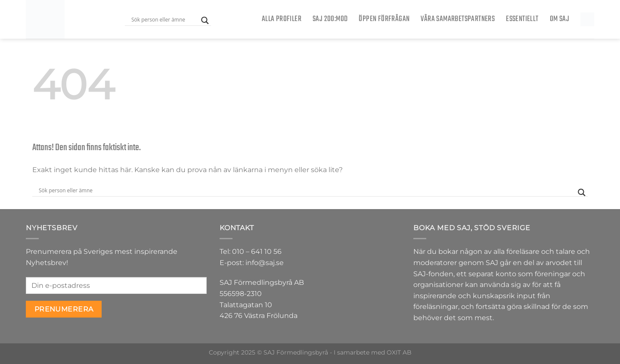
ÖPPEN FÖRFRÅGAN (384, 19)
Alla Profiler (282, 19)
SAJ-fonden (433, 274)
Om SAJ (560, 19)
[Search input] (164, 19)
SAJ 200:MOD (330, 19)
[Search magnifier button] (205, 20)
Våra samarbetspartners (458, 19)
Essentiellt (522, 19)
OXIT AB (399, 352)
